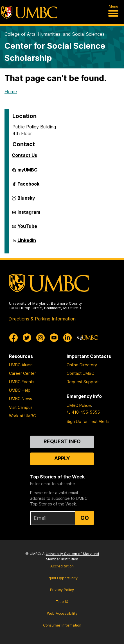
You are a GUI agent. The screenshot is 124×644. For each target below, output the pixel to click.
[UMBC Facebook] (13, 338)
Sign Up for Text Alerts (88, 421)
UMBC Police (79, 405)
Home (11, 92)
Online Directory (82, 365)
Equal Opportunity (62, 578)
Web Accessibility (62, 613)
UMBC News (21, 399)
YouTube (27, 228)
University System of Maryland (72, 554)
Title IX (62, 602)
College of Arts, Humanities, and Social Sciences (55, 34)
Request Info (62, 441)
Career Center (22, 373)
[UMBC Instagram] (40, 338)
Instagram (29, 214)
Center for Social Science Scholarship (55, 52)
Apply (62, 458)
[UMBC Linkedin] (67, 338)
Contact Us (24, 155)
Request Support (83, 382)
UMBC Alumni (21, 365)
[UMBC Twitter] (27, 338)
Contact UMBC (80, 373)
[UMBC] (29, 12)
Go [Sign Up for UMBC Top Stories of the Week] (85, 518)
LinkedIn (27, 242)
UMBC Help (20, 390)
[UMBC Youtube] (54, 338)
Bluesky (26, 200)
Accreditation (62, 566)
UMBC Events (22, 382)
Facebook (28, 186)
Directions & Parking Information (42, 319)
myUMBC (27, 172)
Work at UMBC (22, 416)
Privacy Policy (62, 590)
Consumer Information (62, 625)
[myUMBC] (87, 338)
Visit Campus (21, 407)
